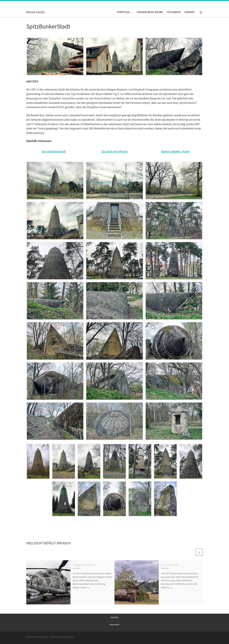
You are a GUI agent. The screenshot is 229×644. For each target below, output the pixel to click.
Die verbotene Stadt (54, 151)
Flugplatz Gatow (84, 565)
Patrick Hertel (41, 637)
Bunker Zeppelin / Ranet (175, 151)
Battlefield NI (170, 565)
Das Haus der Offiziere (115, 151)
